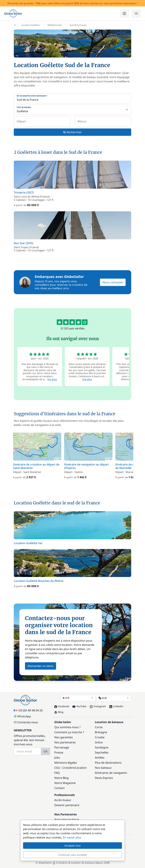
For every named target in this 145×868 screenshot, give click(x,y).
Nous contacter (113, 282)
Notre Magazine (65, 783)
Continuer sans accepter (73, 855)
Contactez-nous (26, 722)
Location (81, 768)
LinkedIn (116, 706)
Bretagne (101, 732)
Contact (59, 788)
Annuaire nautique (67, 819)
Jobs (57, 758)
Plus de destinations (108, 763)
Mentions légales (66, 763)
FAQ (57, 773)
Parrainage (62, 747)
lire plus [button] (52, 379)
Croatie (100, 737)
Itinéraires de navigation (111, 773)
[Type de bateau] (72, 110)
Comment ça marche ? (69, 732)
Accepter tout (72, 845)
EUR (114, 698)
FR (78, 698)
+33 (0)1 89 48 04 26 (28, 710)
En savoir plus (72, 837)
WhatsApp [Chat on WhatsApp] (22, 716)
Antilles (100, 758)
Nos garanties (64, 737)
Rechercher (72, 132)
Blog (59, 712)
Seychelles (102, 752)
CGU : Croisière (64, 768)
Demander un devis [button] (41, 666)
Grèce (99, 742)
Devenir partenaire (67, 805)
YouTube (79, 706)
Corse (99, 727)
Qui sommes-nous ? (67, 727)
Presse (59, 752)
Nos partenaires (65, 742)
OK (46, 751)
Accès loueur (63, 800)
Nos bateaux (103, 768)
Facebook (62, 706)
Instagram (98, 706)
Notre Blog (61, 778)
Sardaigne (102, 747)
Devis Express (104, 778)
